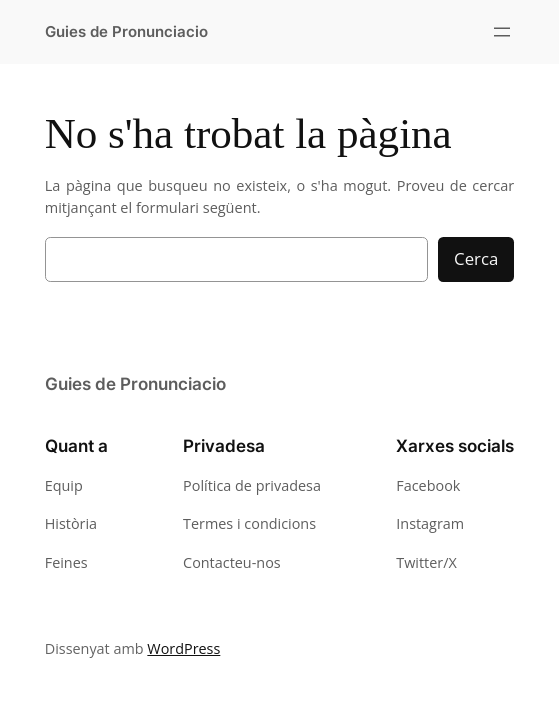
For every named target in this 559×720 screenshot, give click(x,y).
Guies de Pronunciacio (126, 31)
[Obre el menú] (502, 32)
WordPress (183, 648)
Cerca (476, 258)
